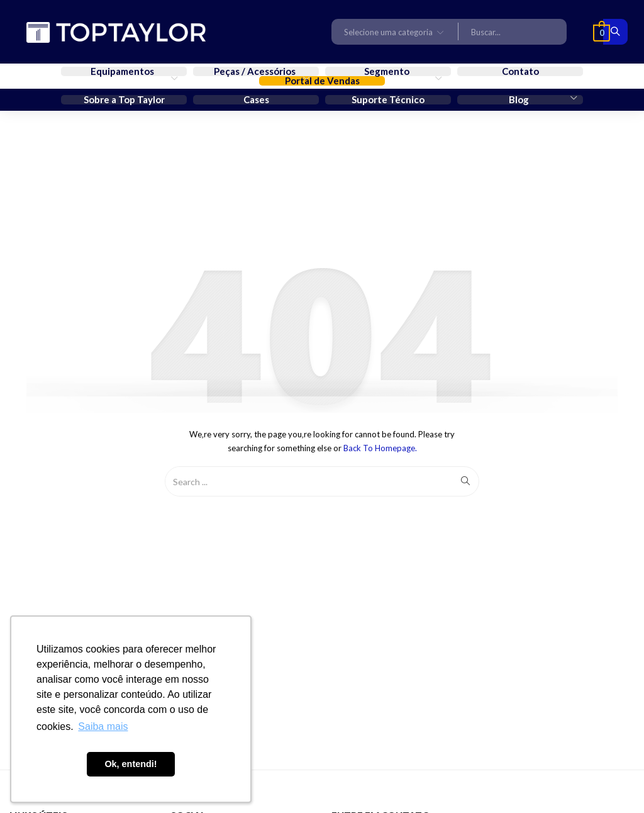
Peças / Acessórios (256, 71)
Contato (520, 71)
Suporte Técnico (388, 100)
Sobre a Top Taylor (124, 100)
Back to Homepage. (380, 448)
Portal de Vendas (322, 81)
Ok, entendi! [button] (130, 764)
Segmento (388, 71)
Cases (256, 100)
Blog (520, 100)
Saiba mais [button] (103, 726)
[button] (395, 31)
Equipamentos (123, 71)
